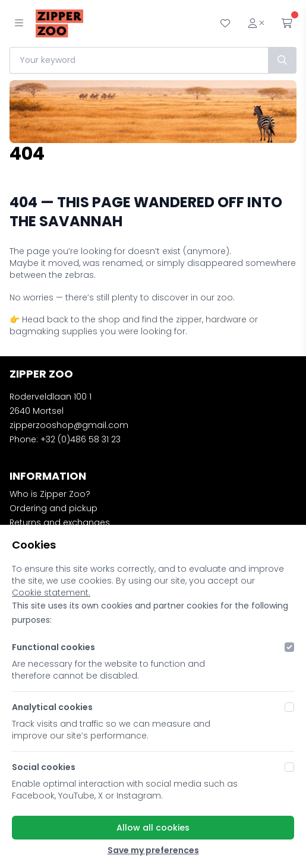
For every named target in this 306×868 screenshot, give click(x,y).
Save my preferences (153, 850)
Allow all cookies (153, 828)
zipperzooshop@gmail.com (69, 425)
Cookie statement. (51, 593)
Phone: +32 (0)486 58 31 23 (65, 439)
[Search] (282, 60)
